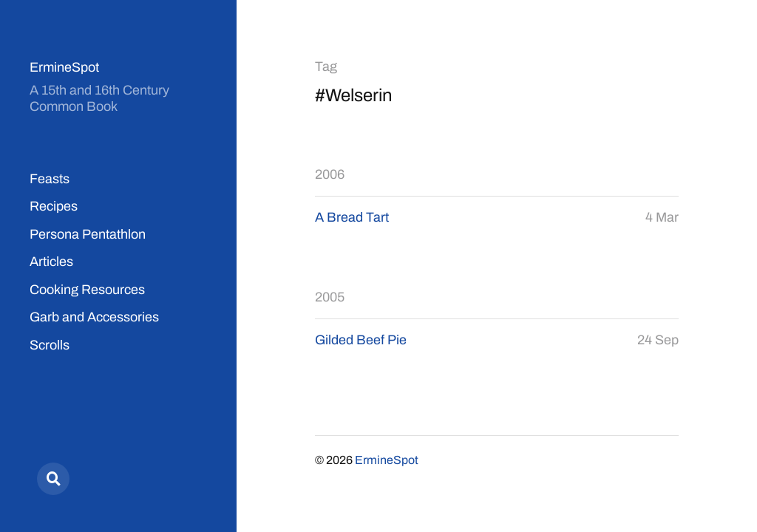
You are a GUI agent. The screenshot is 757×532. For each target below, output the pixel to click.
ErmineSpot (64, 67)
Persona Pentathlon (88, 234)
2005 (330, 297)
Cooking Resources (87, 290)
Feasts (50, 179)
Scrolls (50, 345)
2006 (330, 174)
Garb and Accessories (94, 317)
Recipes (54, 206)
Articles (51, 262)
